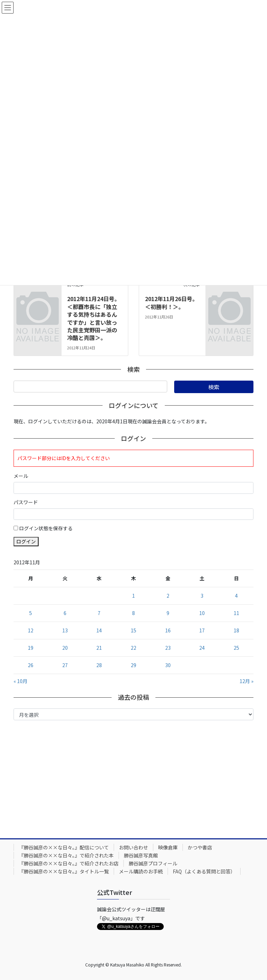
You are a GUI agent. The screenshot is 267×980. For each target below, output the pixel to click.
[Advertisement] (133, 778)
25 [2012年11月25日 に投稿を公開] (236, 648)
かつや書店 (200, 847)
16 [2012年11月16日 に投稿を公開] (168, 630)
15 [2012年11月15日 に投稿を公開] (133, 630)
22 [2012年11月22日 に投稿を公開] (133, 648)
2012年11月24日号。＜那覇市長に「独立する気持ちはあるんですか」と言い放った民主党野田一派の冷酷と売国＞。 (94, 318)
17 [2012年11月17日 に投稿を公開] (202, 630)
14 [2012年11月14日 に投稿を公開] (99, 630)
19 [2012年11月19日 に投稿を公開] (31, 648)
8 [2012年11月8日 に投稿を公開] (133, 613)
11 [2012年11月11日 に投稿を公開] (236, 613)
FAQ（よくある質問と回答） (204, 871)
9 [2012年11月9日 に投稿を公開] (168, 613)
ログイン (26, 541)
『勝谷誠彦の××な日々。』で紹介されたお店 (69, 863)
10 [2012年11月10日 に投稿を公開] (202, 613)
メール (21, 476)
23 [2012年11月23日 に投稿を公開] (168, 648)
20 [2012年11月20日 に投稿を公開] (65, 648)
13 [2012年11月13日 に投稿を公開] (65, 630)
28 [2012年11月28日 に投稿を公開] (99, 665)
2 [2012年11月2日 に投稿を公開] (168, 596)
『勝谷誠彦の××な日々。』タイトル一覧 (64, 871)
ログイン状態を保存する (46, 528)
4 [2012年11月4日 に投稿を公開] (236, 596)
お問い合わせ (133, 847)
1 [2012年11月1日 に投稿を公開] (133, 596)
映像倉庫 (168, 847)
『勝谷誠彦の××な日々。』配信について (64, 847)
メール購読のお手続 (141, 871)
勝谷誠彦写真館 (141, 855)
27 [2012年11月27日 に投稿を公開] (65, 665)
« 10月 (21, 681)
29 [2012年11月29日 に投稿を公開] (133, 665)
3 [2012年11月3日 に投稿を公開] (202, 596)
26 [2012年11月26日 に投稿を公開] (31, 665)
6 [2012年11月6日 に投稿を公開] (65, 613)
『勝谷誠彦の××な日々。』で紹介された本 (66, 855)
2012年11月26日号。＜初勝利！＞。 (171, 302)
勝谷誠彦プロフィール (153, 863)
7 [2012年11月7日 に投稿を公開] (99, 613)
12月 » (246, 681)
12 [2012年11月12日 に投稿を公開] (31, 630)
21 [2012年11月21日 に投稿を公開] (99, 648)
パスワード (26, 502)
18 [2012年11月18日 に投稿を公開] (236, 630)
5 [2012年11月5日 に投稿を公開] (31, 613)
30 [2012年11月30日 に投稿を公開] (168, 665)
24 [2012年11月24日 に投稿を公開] (202, 648)
